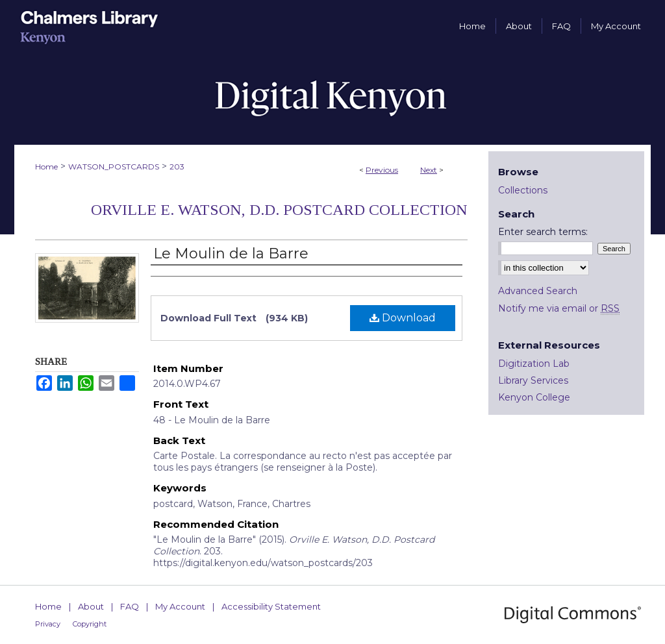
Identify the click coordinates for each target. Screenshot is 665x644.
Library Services (533, 380)
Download (403, 318)
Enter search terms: (543, 232)
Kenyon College (534, 397)
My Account (180, 606)
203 (177, 167)
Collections (523, 190)
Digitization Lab (534, 364)
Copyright (90, 624)
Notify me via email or (559, 308)
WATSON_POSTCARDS (114, 167)
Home (46, 167)
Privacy (48, 624)
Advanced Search (538, 291)
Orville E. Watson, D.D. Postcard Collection (279, 210)
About (91, 606)
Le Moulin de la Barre (231, 254)
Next (429, 170)
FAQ (130, 606)
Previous (382, 170)
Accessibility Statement (271, 606)
